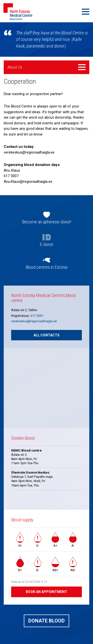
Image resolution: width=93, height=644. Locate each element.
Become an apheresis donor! (47, 222)
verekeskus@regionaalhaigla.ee (34, 321)
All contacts (46, 335)
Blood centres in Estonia (46, 267)
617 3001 (37, 316)
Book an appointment (46, 592)
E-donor (46, 244)
